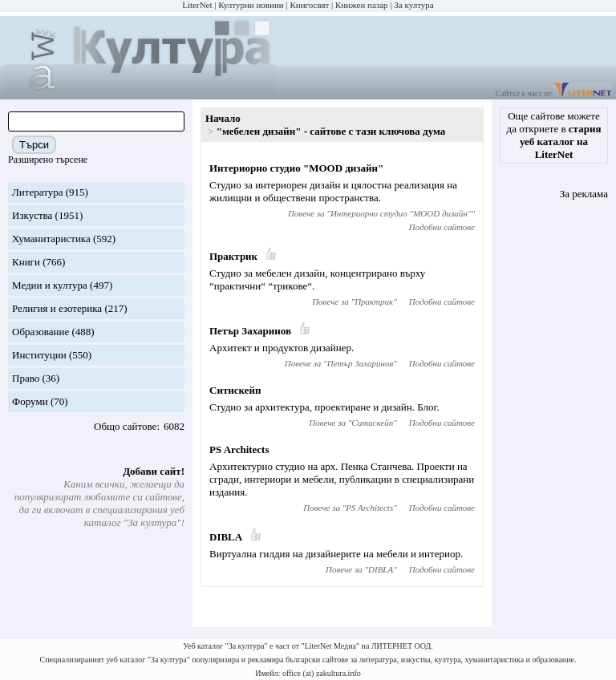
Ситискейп (235, 390)
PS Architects (239, 449)
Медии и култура (50, 285)
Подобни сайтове (442, 227)
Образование (41, 332)
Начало (223, 118)
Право (26, 378)
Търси (34, 145)
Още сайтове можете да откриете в (554, 135)
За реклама (584, 194)
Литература (37, 192)
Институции (39, 355)
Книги (26, 262)
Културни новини (251, 5)
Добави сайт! (154, 471)
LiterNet (197, 5)
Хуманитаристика (51, 239)
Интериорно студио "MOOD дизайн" (296, 168)
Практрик (233, 256)
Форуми (30, 401)
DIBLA (226, 537)
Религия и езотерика (57, 308)
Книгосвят (309, 5)
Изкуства (32, 215)
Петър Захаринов (250, 331)
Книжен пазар (362, 5)
